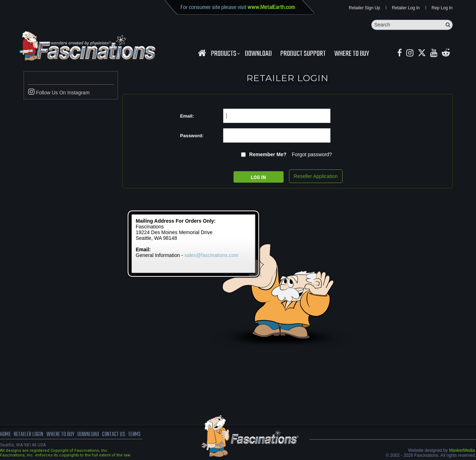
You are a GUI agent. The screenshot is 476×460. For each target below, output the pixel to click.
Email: (187, 116)
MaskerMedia (462, 451)
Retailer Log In (406, 8)
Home (5, 435)
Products (225, 54)
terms (135, 435)
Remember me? (268, 155)
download (258, 54)
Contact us (114, 435)
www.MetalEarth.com (271, 7)
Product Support (303, 54)
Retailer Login (28, 435)
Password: (192, 136)
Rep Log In (442, 8)
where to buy (60, 435)
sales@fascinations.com (212, 256)
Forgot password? (312, 155)
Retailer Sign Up (364, 8)
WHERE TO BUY (352, 54)
